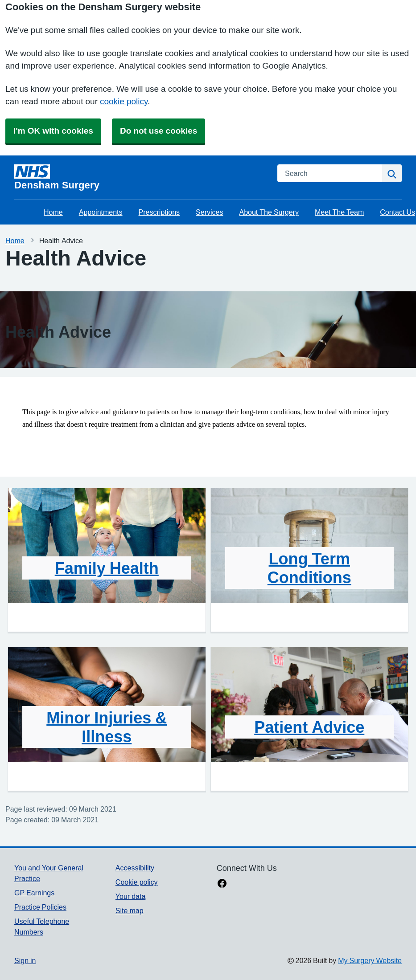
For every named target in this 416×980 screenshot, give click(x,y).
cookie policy (124, 101)
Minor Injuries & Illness (107, 727)
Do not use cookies (159, 131)
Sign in (25, 960)
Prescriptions (159, 212)
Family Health (107, 568)
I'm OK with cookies (53, 131)
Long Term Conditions (309, 568)
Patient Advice (309, 727)
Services (209, 212)
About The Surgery (269, 212)
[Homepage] (140, 177)
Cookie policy (137, 882)
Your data (130, 896)
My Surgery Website (370, 960)
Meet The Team (339, 212)
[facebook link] (222, 884)
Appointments (101, 212)
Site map (130, 911)
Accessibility (135, 868)
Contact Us (397, 212)
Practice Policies (40, 907)
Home (53, 212)
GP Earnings (34, 893)
